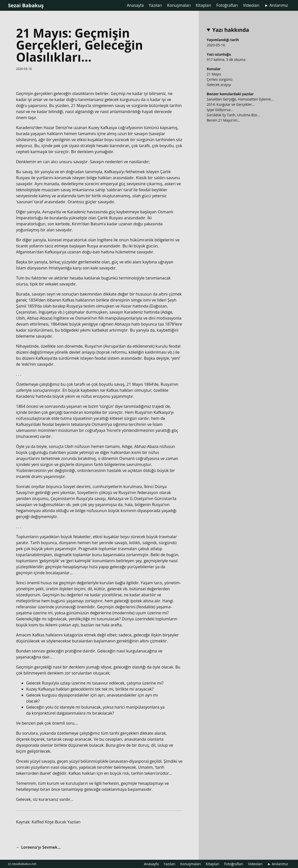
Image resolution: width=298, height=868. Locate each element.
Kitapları (203, 5)
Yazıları (155, 5)
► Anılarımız (276, 5)
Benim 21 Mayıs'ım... (223, 120)
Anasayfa (135, 5)
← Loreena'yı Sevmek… (38, 847)
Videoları (251, 5)
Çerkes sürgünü (219, 79)
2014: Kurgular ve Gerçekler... (231, 104)
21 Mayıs (214, 74)
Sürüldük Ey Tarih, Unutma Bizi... (233, 115)
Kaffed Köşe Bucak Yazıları (56, 822)
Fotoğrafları (227, 5)
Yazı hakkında (231, 30)
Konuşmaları (179, 5)
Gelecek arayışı (219, 85)
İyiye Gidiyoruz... (220, 110)
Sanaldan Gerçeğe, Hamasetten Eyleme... (240, 99)
